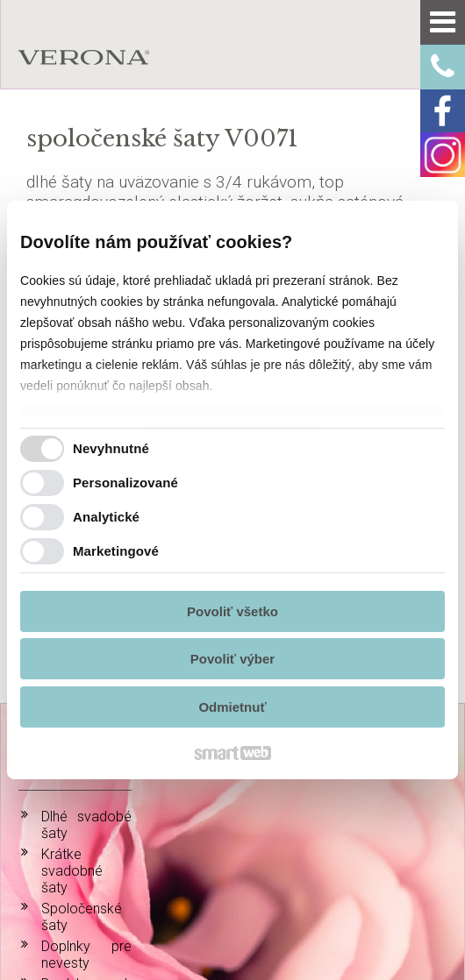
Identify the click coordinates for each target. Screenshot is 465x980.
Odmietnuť (232, 707)
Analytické (106, 517)
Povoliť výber (232, 659)
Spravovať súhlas (396, 894)
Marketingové (116, 551)
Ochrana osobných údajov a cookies (261, 894)
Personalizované (125, 483)
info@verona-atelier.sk (415, 811)
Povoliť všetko (232, 611)
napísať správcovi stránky (96, 894)
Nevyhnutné (111, 448)
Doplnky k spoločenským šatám (86, 817)
